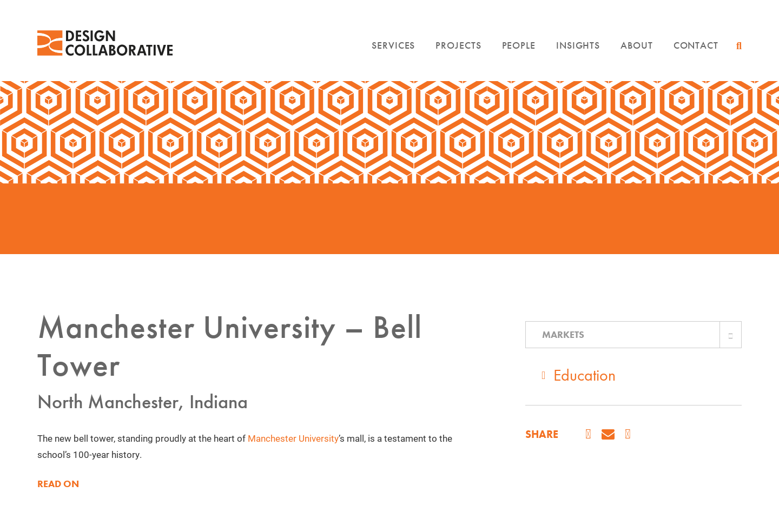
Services (393, 45)
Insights (578, 45)
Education (585, 375)
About (637, 45)
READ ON (58, 484)
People (519, 45)
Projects (458, 45)
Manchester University (293, 438)
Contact (696, 45)
